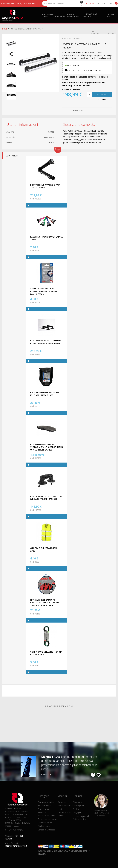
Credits (76, 809)
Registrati (90, 3)
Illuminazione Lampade (90, 15)
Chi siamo (62, 802)
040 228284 (29, 3)
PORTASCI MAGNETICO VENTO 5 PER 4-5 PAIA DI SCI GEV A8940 (46, 342)
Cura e (73, 15)
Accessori (60, 16)
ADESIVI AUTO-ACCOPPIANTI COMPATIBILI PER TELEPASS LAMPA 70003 (44, 291)
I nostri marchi (64, 806)
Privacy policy (78, 802)
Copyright (77, 813)
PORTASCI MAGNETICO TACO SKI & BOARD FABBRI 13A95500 (46, 497)
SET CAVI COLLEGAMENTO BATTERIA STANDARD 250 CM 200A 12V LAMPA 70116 (45, 603)
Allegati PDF (78, 110)
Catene (111, 15)
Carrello (110, 3)
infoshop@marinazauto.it (16, 846)
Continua (45, 775)
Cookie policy (78, 806)
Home (5, 29)
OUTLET (111, 34)
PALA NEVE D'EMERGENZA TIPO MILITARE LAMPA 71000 (45, 394)
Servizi (60, 809)
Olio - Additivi (95, 32)
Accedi (101, 3)
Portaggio (47, 15)
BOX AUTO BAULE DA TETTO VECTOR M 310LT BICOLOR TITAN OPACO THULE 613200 (47, 447)
